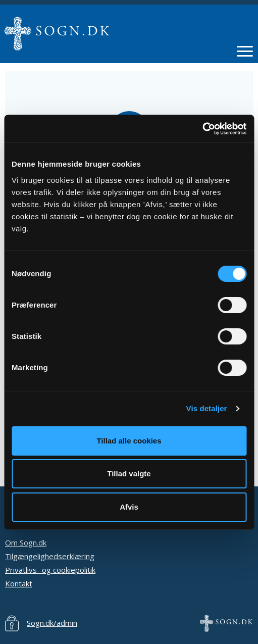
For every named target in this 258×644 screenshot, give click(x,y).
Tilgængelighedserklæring (50, 556)
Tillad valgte (129, 474)
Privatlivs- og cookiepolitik (50, 570)
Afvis (129, 507)
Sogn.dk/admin (52, 623)
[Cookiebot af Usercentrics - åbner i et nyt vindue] (202, 129)
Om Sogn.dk (26, 542)
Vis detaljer (207, 408)
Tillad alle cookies (129, 441)
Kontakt (19, 583)
